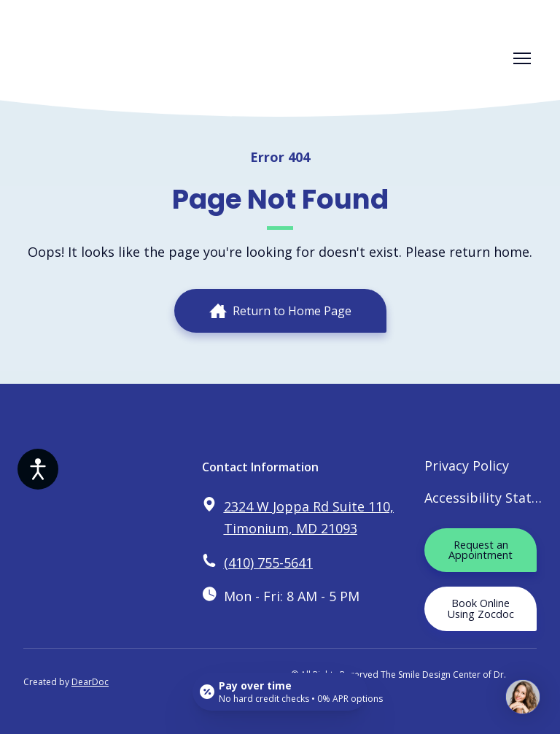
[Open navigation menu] (522, 58)
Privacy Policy (467, 465)
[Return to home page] (85, 58)
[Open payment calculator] (280, 692)
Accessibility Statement (484, 498)
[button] (280, 311)
